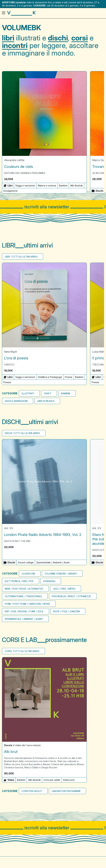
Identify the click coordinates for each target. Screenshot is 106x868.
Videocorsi (69, 780)
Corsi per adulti (52, 780)
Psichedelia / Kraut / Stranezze (71, 596)
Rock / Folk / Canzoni (66, 611)
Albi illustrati (76, 186)
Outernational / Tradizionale (23, 596)
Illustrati (28, 393)
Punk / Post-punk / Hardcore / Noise (27, 604)
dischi (58, 38)
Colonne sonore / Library (61, 573)
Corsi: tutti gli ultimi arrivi (22, 651)
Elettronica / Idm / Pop (19, 581)
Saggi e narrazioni (25, 186)
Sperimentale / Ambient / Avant (53, 562)
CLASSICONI (28, 573)
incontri (15, 45)
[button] (83, 179)
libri (8, 38)
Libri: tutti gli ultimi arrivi (21, 257)
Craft (48, 393)
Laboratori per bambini (66, 791)
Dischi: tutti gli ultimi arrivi (22, 433)
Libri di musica (46, 401)
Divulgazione (11, 191)
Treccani (98, 365)
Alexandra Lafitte (14, 160)
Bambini (63, 186)
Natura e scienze (47, 186)
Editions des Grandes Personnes (25, 173)
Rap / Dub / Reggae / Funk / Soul (24, 611)
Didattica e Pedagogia (50, 377)
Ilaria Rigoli (10, 352)
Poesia (69, 377)
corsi (80, 38)
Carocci (9, 365)
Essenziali (49, 581)
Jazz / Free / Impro (64, 589)
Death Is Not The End (17, 541)
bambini (66, 393)
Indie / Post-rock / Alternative (24, 589)
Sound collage (26, 562)
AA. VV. (9, 528)
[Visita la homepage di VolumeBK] (21, 13)
